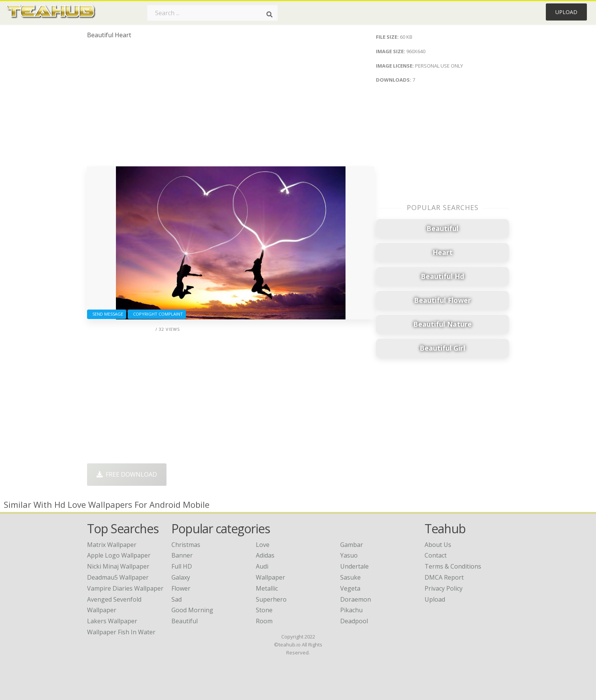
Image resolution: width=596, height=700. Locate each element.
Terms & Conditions (453, 566)
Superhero (271, 599)
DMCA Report (444, 577)
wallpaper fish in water (121, 632)
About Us (438, 545)
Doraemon (356, 599)
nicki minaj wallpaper (118, 566)
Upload (566, 12)
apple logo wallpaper (119, 555)
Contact (436, 555)
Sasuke (350, 577)
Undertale (354, 566)
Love (263, 545)
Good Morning (192, 610)
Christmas (186, 545)
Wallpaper (270, 577)
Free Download (127, 474)
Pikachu (351, 610)
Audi (262, 566)
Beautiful (185, 621)
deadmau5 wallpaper (118, 577)
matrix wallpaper (112, 545)
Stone (264, 610)
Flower (181, 588)
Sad (177, 599)
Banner (182, 555)
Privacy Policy (444, 588)
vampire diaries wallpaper (125, 588)
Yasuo (349, 555)
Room (264, 621)
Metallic (267, 588)
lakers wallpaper (112, 621)
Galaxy (181, 577)
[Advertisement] (231, 106)
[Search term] (212, 13)
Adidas (265, 555)
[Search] (269, 14)
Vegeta (350, 588)
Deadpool (354, 621)
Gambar (352, 545)
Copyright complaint (157, 314)
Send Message (107, 314)
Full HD (182, 566)
